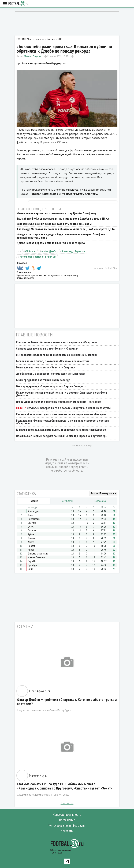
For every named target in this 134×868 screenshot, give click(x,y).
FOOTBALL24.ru (18, 4)
